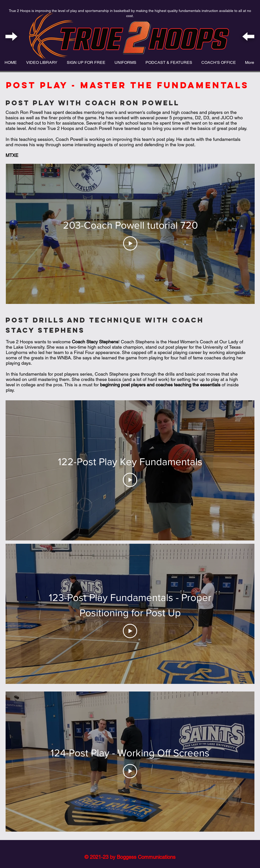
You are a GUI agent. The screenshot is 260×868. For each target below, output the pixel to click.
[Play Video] (130, 243)
